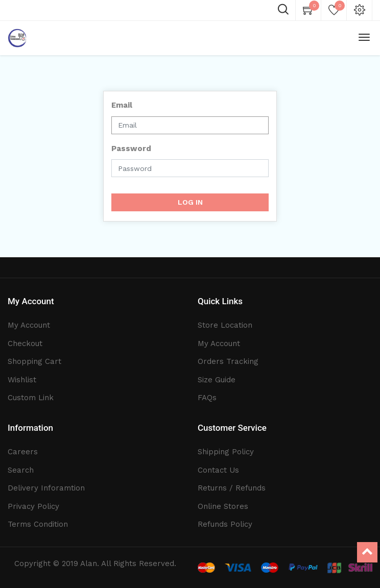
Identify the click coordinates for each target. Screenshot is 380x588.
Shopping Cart (34, 361)
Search (21, 470)
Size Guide (217, 380)
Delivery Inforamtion (46, 488)
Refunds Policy (225, 524)
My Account (29, 325)
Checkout (25, 344)
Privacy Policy (33, 506)
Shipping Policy (226, 452)
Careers (23, 452)
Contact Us (218, 470)
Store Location (225, 325)
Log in (190, 202)
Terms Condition (38, 524)
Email (122, 105)
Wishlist (22, 380)
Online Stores (223, 506)
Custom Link (31, 398)
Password (131, 149)
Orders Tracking (228, 361)
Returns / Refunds (232, 488)
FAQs (207, 398)
